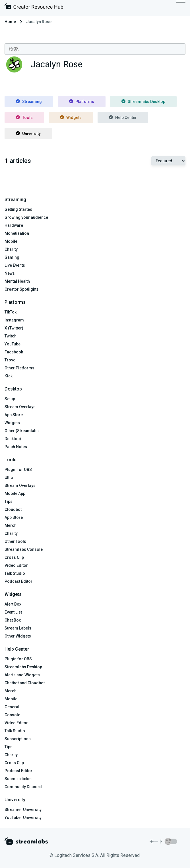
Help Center (123, 118)
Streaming (29, 102)
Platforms (82, 102)
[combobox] (95, 49)
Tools (24, 118)
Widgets (71, 118)
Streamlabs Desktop (143, 102)
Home (10, 22)
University (28, 133)
